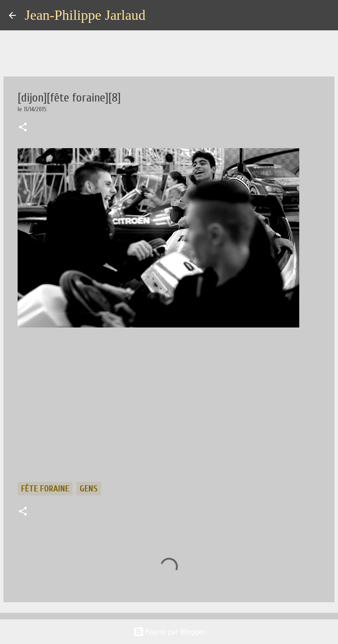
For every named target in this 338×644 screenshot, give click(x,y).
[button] (23, 128)
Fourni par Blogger (169, 632)
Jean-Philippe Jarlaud (85, 15)
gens (89, 489)
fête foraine (45, 489)
